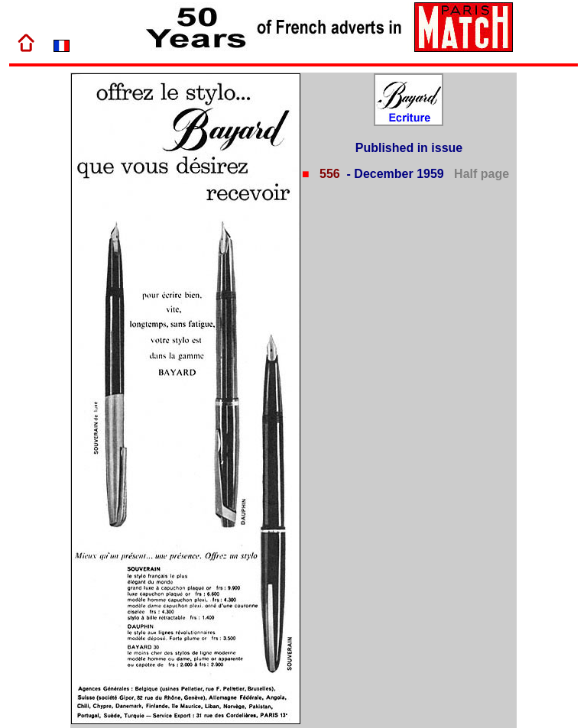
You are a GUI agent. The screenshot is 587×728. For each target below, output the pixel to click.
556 (328, 174)
